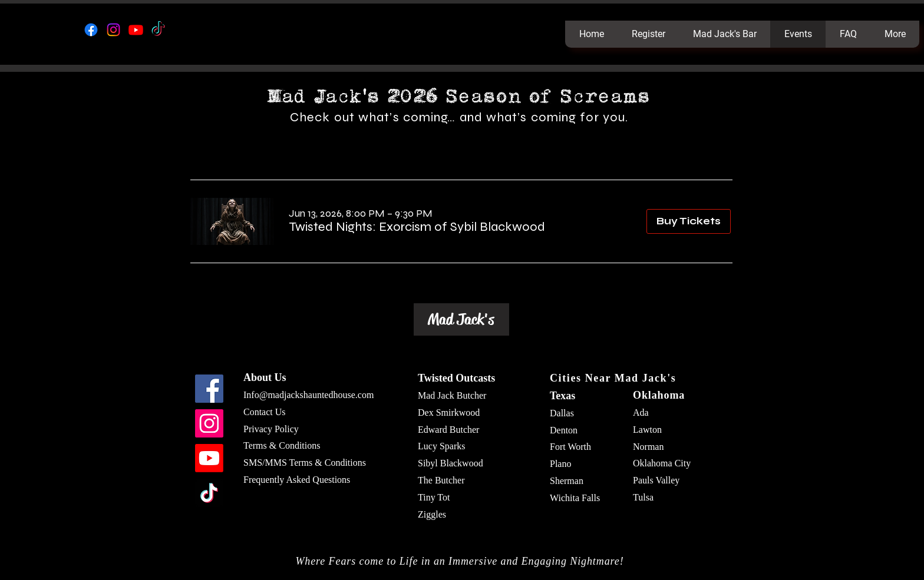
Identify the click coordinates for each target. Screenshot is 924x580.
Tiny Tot (434, 497)
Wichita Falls (575, 498)
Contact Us (265, 412)
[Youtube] (136, 30)
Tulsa (643, 497)
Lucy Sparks (441, 446)
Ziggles (432, 514)
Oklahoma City (662, 463)
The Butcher (441, 480)
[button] (417, 227)
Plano (560, 464)
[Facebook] (91, 30)
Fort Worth (570, 447)
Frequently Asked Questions (297, 480)
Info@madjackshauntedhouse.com (308, 395)
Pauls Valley (656, 480)
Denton (564, 430)
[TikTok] (158, 30)
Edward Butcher (448, 430)
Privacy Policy (271, 429)
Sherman (567, 481)
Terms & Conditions (282, 445)
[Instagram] (113, 30)
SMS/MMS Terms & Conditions (305, 463)
